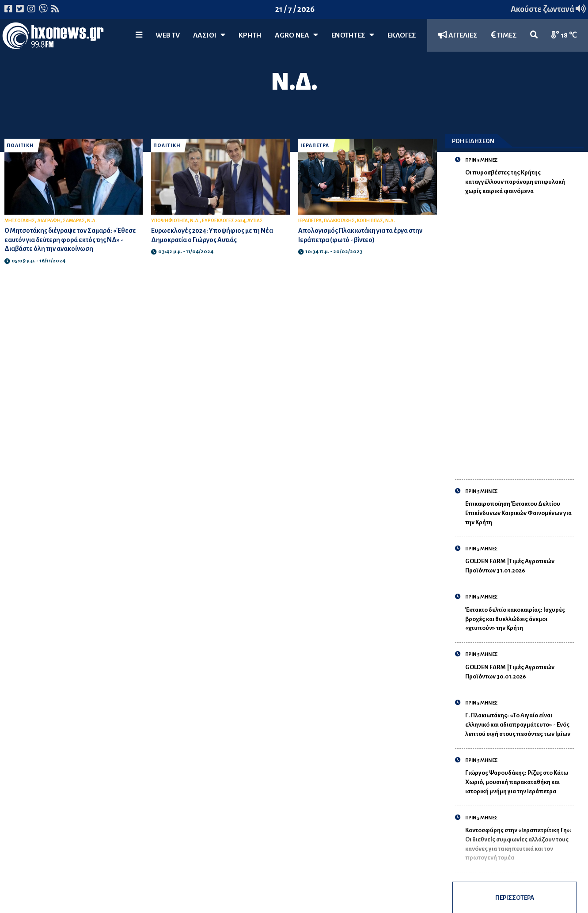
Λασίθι (209, 35)
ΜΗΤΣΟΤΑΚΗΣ (20, 221)
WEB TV (168, 35)
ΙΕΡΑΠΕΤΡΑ (315, 146)
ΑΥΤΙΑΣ (255, 221)
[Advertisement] (520, 332)
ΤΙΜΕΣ (504, 35)
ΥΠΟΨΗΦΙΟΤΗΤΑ (169, 221)
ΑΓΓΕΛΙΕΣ (458, 35)
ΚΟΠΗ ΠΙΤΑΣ (370, 221)
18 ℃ (564, 35)
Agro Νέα (296, 35)
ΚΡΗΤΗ (250, 35)
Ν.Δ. (92, 221)
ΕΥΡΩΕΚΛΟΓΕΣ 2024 (224, 221)
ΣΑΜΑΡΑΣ (74, 221)
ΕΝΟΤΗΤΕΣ (353, 35)
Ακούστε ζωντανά (548, 9)
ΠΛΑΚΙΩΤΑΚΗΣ (339, 221)
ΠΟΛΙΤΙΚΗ (20, 146)
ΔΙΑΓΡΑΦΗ (49, 221)
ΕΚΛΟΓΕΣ (402, 35)
